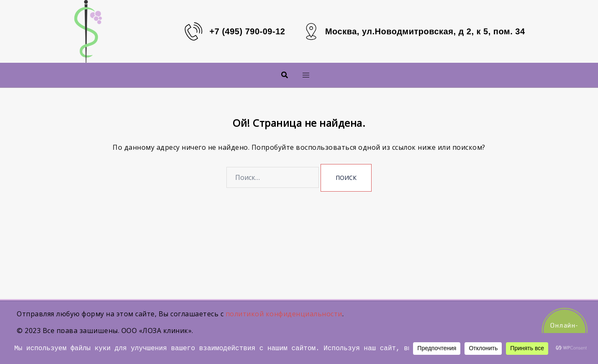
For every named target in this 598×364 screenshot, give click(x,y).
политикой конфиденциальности (284, 314)
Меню (292, 75)
